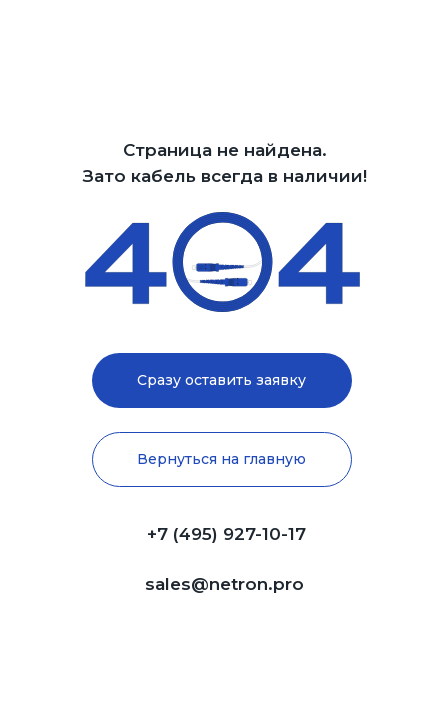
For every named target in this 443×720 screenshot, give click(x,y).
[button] (222, 380)
